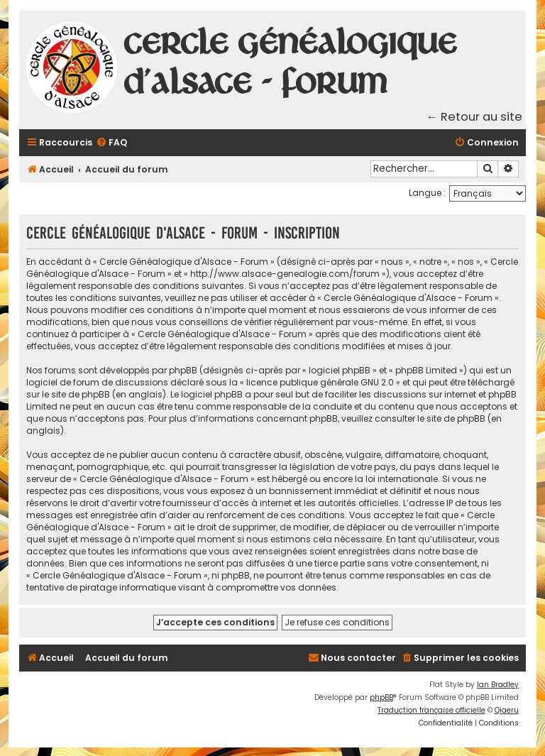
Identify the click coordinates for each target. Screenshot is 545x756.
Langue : (427, 193)
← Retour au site (475, 117)
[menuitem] (111, 143)
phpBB (381, 697)
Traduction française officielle (431, 710)
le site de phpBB (76, 394)
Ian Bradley (498, 685)
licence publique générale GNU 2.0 (320, 382)
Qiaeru (507, 710)
